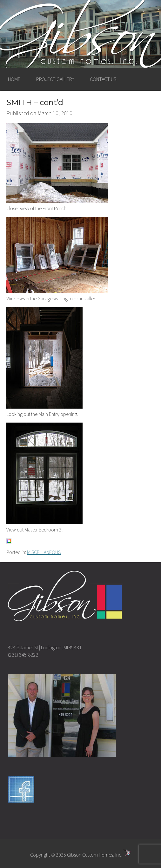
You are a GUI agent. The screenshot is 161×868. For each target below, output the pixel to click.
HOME (14, 79)
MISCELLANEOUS (44, 552)
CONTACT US (103, 79)
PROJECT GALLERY (55, 79)
